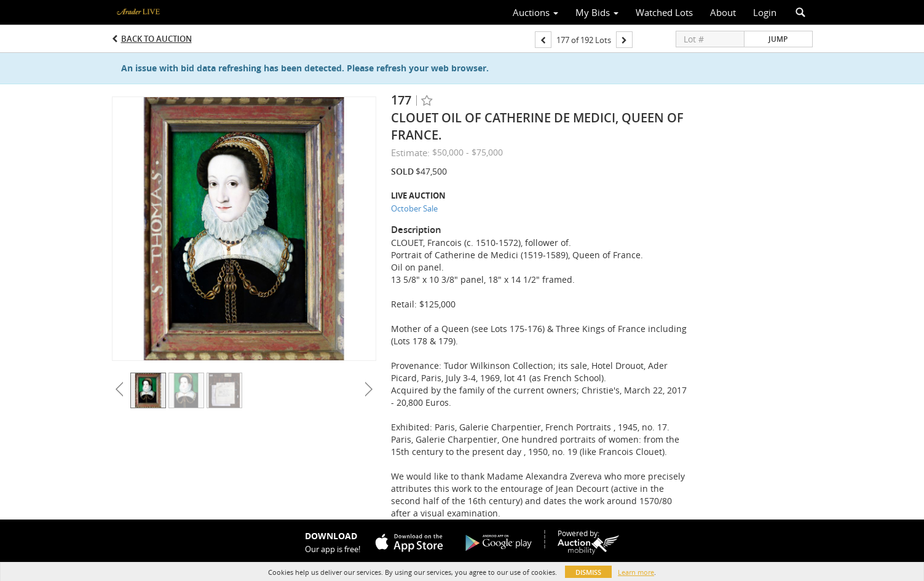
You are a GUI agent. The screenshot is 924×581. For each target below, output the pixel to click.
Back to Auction (156, 39)
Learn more (636, 572)
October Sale (414, 208)
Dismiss (588, 572)
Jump (778, 39)
